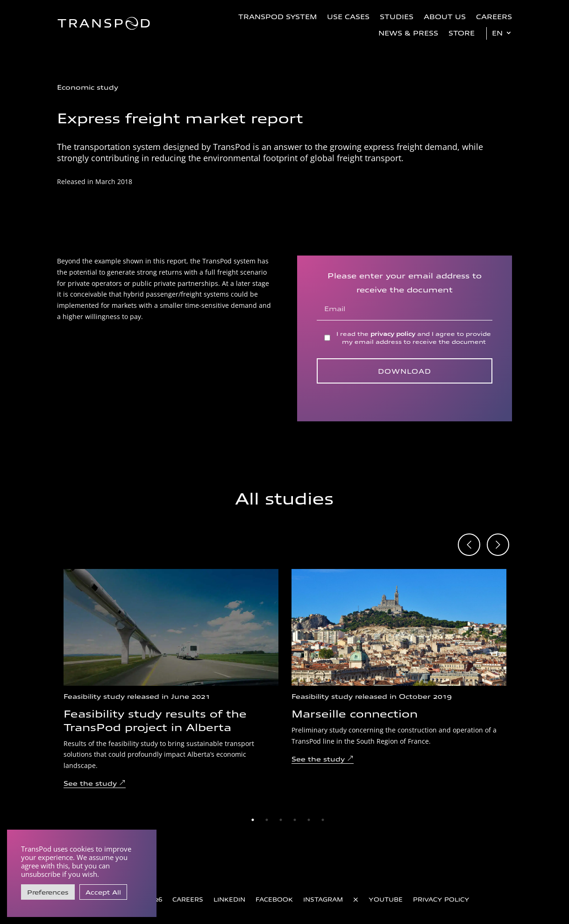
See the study (90, 783)
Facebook (274, 899)
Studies (397, 16)
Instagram (323, 899)
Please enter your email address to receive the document (405, 291)
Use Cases (348, 16)
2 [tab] (267, 820)
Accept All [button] (103, 892)
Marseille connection (355, 713)
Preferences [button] (48, 892)
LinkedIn (229, 899)
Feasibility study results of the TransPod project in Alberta (155, 720)
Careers (494, 16)
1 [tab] (253, 820)
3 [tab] (281, 820)
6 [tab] (323, 820)
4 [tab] (295, 820)
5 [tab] (309, 820)
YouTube (386, 899)
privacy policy (393, 333)
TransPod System (277, 16)
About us (445, 16)
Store (462, 33)
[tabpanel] (171, 679)
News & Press (408, 33)
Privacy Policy (441, 899)
